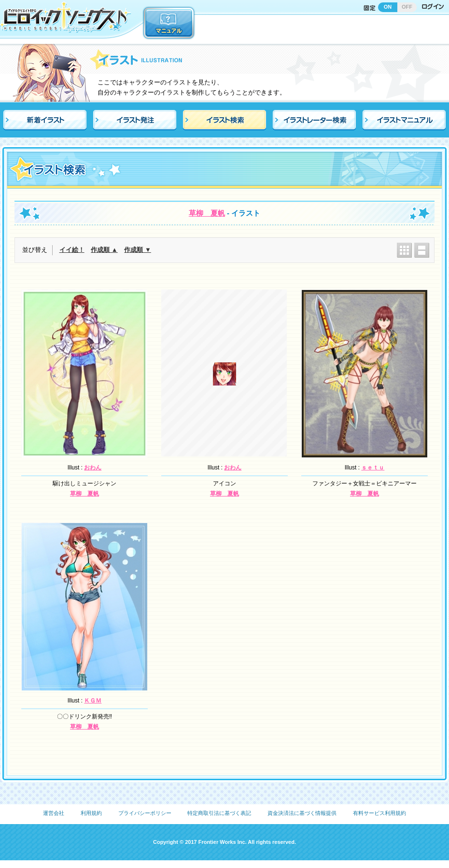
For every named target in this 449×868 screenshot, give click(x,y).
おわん (93, 468)
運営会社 (54, 813)
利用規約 (91, 813)
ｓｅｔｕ (373, 468)
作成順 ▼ (137, 250)
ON (388, 7)
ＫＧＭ (93, 701)
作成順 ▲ (104, 250)
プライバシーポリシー (145, 813)
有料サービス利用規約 (379, 813)
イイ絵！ (72, 250)
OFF (407, 7)
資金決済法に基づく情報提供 (302, 813)
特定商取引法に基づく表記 (219, 813)
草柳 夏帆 (207, 213)
